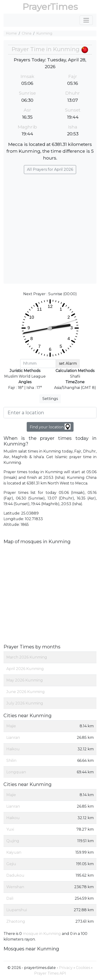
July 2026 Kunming (25, 703)
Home (11, 33)
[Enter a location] (50, 413)
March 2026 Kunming (27, 657)
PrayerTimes (50, 7)
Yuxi (10, 829)
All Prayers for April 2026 (50, 169)
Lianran (13, 738)
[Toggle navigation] (86, 20)
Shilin (11, 761)
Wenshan (15, 887)
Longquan (16, 772)
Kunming (44, 33)
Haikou (13, 749)
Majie (11, 726)
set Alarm (68, 363)
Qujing (13, 841)
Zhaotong (16, 921)
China (27, 33)
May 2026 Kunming (25, 680)
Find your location (50, 427)
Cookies (83, 968)
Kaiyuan (14, 852)
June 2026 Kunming (26, 692)
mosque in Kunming (42, 934)
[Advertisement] (50, 227)
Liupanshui (17, 910)
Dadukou (15, 875)
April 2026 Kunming (25, 669)
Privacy (66, 968)
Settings (50, 399)
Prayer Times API (50, 973)
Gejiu (11, 864)
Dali (10, 898)
